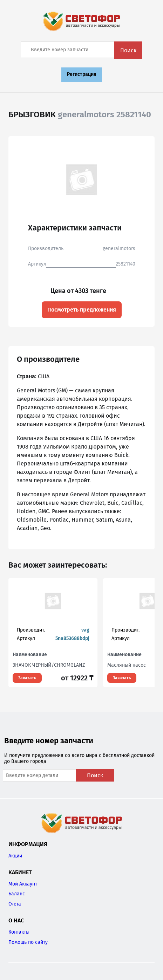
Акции (15, 856)
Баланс (17, 894)
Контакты (19, 932)
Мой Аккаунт (23, 884)
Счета (15, 904)
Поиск (128, 50)
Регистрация (82, 74)
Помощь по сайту (28, 942)
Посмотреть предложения (82, 310)
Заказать (27, 678)
